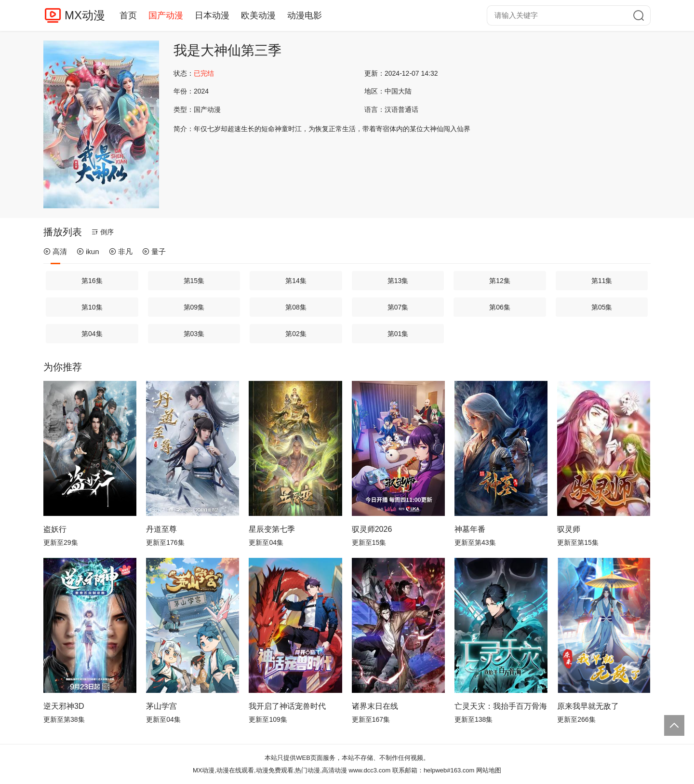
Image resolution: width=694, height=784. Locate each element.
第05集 (602, 307)
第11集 (602, 281)
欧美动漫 (258, 15)
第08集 (296, 307)
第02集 (296, 334)
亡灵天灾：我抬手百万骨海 (501, 706)
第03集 (194, 334)
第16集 (92, 281)
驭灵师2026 (372, 529)
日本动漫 (212, 15)
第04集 (92, 334)
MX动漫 (85, 15)
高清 (55, 251)
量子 (154, 251)
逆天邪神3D (64, 706)
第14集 (296, 281)
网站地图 (489, 770)
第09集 (194, 307)
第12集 (500, 281)
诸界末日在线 (375, 706)
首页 (128, 15)
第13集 (398, 281)
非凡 (121, 251)
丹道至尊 (161, 529)
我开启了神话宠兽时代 (287, 706)
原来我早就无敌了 (588, 706)
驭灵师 (569, 529)
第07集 (398, 307)
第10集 (92, 307)
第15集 (194, 281)
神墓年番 (470, 529)
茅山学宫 (161, 706)
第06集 (500, 307)
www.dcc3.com (370, 770)
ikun (88, 251)
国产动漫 (166, 15)
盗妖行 (55, 529)
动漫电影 (305, 15)
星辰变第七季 (272, 529)
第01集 (398, 334)
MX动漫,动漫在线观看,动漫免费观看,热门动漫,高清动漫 (270, 770)
